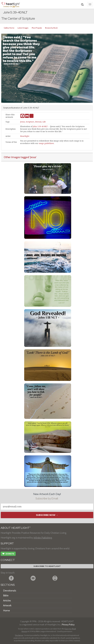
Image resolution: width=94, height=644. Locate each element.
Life (44, 122)
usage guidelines (46, 143)
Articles (7, 601)
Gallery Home (9, 28)
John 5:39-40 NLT (40, 126)
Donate (8, 554)
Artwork (7, 605)
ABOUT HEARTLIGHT (16, 528)
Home (6, 610)
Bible (6, 595)
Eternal (38, 122)
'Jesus (33, 157)
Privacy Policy (68, 625)
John (25, 108)
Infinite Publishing (43, 538)
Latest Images (23, 28)
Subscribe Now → (47, 515)
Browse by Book (51, 28)
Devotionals (10, 591)
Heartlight (25, 136)
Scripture (30, 122)
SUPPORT (7, 543)
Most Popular (37, 28)
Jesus (22, 122)
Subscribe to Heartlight (47, 566)
